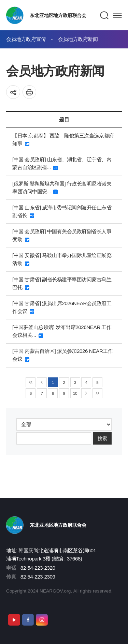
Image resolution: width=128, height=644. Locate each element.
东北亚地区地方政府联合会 (58, 15)
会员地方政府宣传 (26, 39)
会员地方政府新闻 (78, 39)
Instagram (42, 620)
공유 (13, 92)
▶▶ (97, 393)
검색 (105, 15)
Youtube (14, 620)
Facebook (28, 620)
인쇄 (30, 92)
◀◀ (31, 382)
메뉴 (117, 16)
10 (75, 393)
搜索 (102, 438)
